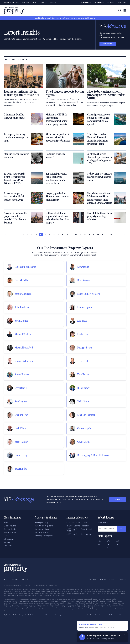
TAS (118, 544)
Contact (15, 579)
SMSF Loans (90, 18)
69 (111, 235)
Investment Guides (43, 529)
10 (58, 235)
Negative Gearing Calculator (78, 526)
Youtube (53, 2)
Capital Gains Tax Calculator (78, 523)
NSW (100, 541)
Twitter (35, 2)
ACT (118, 541)
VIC (99, 544)
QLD (100, 548)
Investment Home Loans (70, 18)
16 (85, 235)
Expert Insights (10, 526)
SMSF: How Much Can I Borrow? (79, 534)
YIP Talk (7, 542)
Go (122, 529)
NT (108, 548)
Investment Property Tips (45, 526)
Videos (7, 536)
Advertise (111, 2)
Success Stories (10, 529)
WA (108, 541)
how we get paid (58, 595)
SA (108, 544)
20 (102, 235)
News (6, 523)
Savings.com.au (35, 615)
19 (98, 235)
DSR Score (8, 546)
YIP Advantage (86, 2)
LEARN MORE (108, 44)
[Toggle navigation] (125, 10)
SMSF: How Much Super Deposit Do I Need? (80, 530)
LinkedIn (44, 2)
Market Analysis (10, 533)
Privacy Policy (41, 586)
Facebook (25, 2)
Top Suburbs (103, 523)
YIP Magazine (99, 2)
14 (76, 235)
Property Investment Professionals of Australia (110, 615)
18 (94, 235)
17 (89, 235)
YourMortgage (57, 615)
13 (72, 235)
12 (67, 235)
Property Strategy (42, 533)
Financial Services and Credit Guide (76, 607)
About (6, 579)
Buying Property (42, 523)
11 (63, 235)
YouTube (123, 579)
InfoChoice (46, 615)
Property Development (44, 536)
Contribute (122, 2)
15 (80, 235)
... (107, 235)
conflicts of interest (38, 595)
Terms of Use (52, 586)
